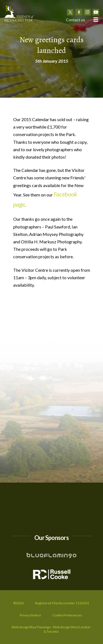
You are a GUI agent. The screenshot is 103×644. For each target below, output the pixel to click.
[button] (96, 19)
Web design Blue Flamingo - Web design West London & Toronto (51, 629)
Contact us (76, 20)
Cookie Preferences (67, 615)
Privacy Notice (30, 615)
